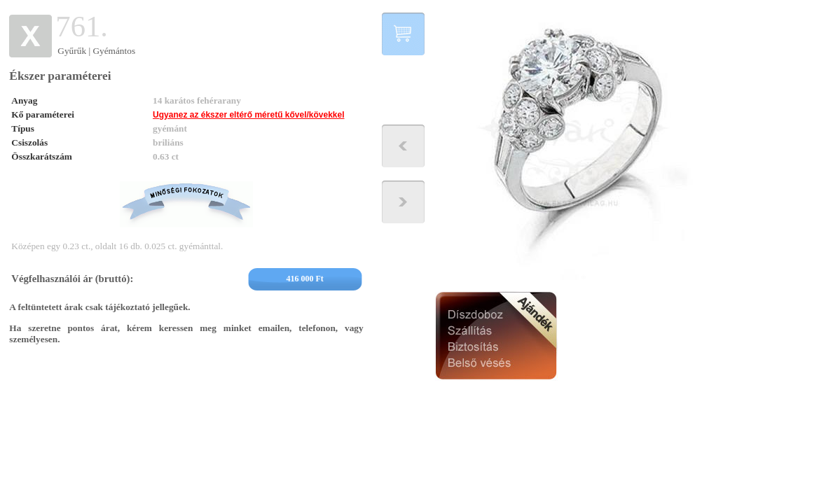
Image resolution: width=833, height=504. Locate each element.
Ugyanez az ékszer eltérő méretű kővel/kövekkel (248, 115)
